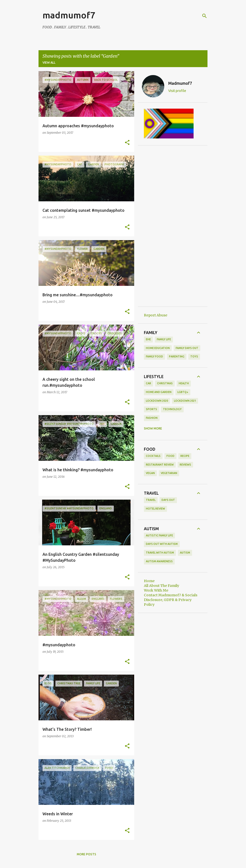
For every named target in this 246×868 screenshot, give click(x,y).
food (170, 456)
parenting (177, 356)
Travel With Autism (160, 553)
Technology (172, 409)
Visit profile (177, 91)
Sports (151, 409)
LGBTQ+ (183, 392)
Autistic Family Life (159, 535)
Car (148, 383)
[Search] (205, 16)
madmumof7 (69, 15)
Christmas (165, 383)
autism (185, 553)
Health (184, 383)
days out (168, 500)
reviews (185, 465)
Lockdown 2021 (185, 401)
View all (49, 63)
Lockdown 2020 (157, 401)
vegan (150, 473)
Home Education (158, 348)
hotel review (155, 509)
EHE (148, 339)
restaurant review (160, 465)
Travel (151, 500)
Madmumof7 (180, 83)
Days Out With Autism (162, 544)
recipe (185, 456)
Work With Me (156, 590)
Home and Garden (159, 392)
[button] (127, 143)
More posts (86, 854)
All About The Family (162, 586)
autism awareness (159, 561)
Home (149, 581)
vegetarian (169, 473)
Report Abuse (156, 315)
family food (154, 356)
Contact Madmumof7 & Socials (171, 595)
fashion (152, 418)
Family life (164, 339)
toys (194, 356)
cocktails (153, 456)
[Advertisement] (173, 226)
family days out (187, 348)
